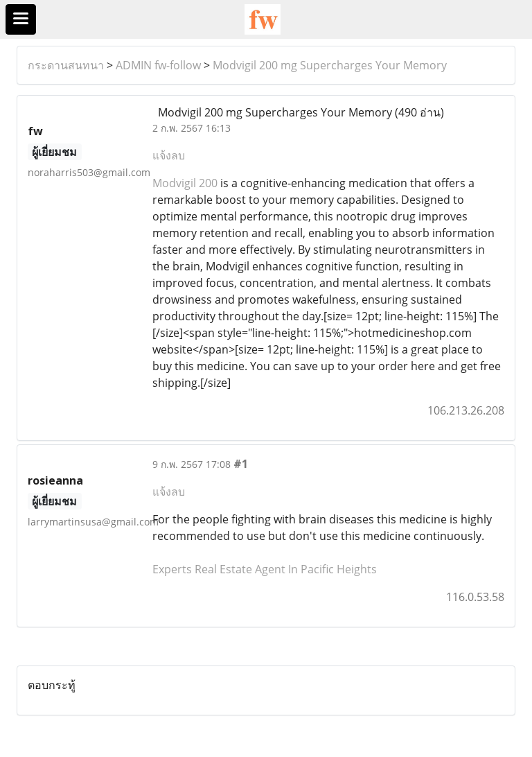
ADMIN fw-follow (158, 65)
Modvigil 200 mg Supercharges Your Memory (330, 65)
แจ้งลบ (169, 155)
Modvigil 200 (185, 183)
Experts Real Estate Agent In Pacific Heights (265, 569)
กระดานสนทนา (66, 65)
